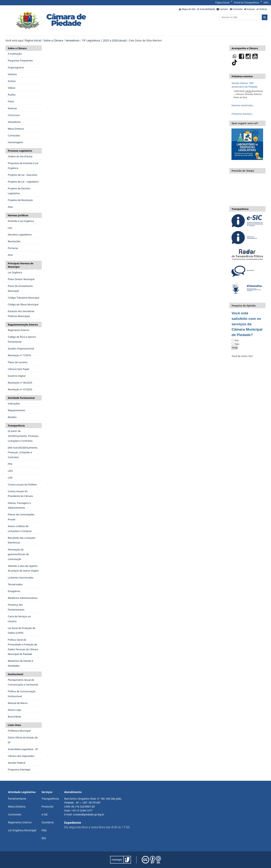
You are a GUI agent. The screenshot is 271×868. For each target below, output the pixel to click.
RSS (44, 838)
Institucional (16, 674)
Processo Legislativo (20, 151)
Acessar (251, 9)
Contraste (237, 9)
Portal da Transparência (246, 3)
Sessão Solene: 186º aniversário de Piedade (244, 85)
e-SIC (45, 814)
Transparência (16, 426)
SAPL (266, 3)
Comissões (15, 814)
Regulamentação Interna (23, 325)
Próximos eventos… (242, 114)
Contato (224, 9)
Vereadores (72, 40)
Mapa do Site (189, 9)
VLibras (263, 9)
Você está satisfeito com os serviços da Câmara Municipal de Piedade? (247, 324)
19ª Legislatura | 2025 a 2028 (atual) (104, 40)
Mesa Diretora (17, 806)
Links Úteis (14, 725)
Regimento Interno (20, 822)
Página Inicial (222, 3)
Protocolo (48, 806)
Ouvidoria (48, 822)
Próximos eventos (242, 76)
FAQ (44, 830)
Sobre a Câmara (53, 40)
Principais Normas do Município (21, 265)
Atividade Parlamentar (21, 398)
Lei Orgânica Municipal (22, 830)
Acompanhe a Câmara (245, 48)
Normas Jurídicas (18, 215)
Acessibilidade (207, 9)
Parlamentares (17, 799)
